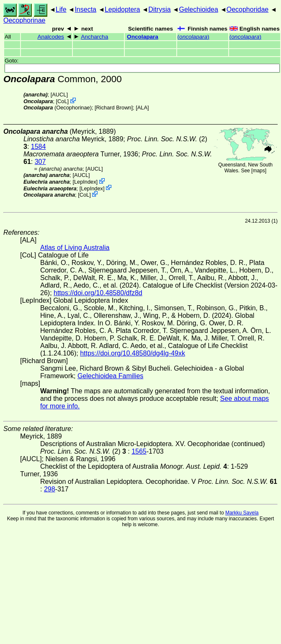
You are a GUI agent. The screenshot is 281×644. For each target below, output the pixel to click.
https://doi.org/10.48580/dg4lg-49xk (133, 353)
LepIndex (85, 182)
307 (40, 162)
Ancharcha (94, 37)
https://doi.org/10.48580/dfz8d (98, 293)
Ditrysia (159, 9)
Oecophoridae (248, 9)
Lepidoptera (122, 9)
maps (259, 171)
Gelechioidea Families (110, 376)
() (193, 37)
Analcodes (50, 37)
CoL (62, 101)
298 (50, 489)
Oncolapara (143, 37)
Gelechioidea (198, 9)
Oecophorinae (24, 20)
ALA (142, 108)
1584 (39, 147)
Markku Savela (242, 513)
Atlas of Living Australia (75, 248)
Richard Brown (114, 108)
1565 (139, 451)
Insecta (85, 9)
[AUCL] (59, 95)
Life (61, 9)
